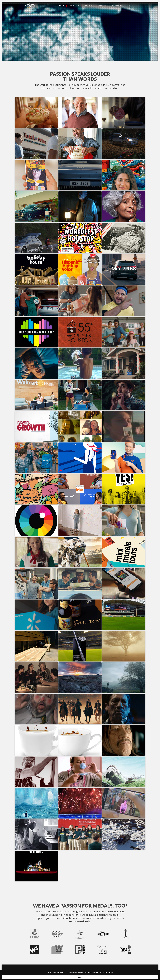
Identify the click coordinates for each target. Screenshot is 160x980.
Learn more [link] (96, 977)
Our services (74, 6)
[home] (30, 6)
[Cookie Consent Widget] (80, 977)
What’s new (117, 6)
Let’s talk (131, 6)
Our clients (89, 6)
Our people (103, 6)
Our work (60, 6)
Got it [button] (122, 977)
